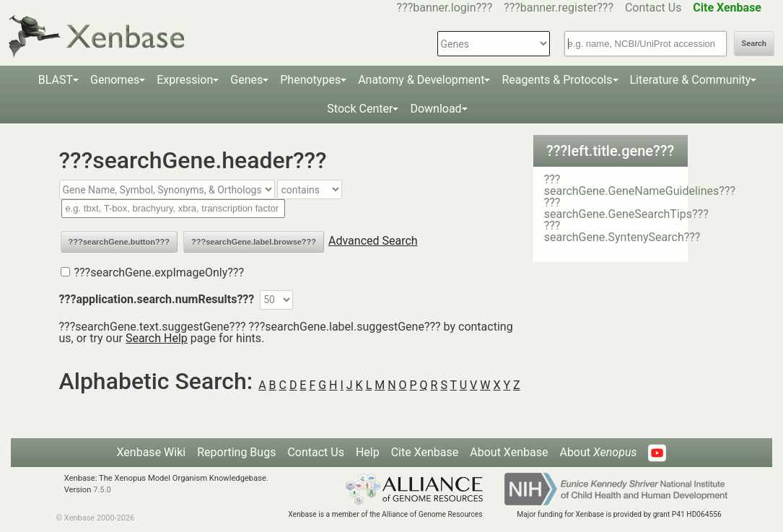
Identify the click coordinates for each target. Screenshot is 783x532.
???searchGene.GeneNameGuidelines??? (640, 185)
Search (754, 44)
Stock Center (360, 109)
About (598, 452)
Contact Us (653, 8)
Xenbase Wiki (152, 452)
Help (368, 452)
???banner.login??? (445, 8)
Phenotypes (310, 80)
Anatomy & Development (421, 80)
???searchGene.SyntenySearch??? (622, 231)
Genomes (115, 80)
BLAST (56, 80)
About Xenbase (509, 452)
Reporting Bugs (236, 452)
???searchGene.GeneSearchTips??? (626, 208)
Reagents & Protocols (557, 80)
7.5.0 (102, 490)
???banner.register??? (559, 8)
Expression (185, 80)
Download (436, 109)
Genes (246, 80)
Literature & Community (691, 80)
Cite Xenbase (425, 452)
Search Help (157, 338)
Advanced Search (373, 241)
